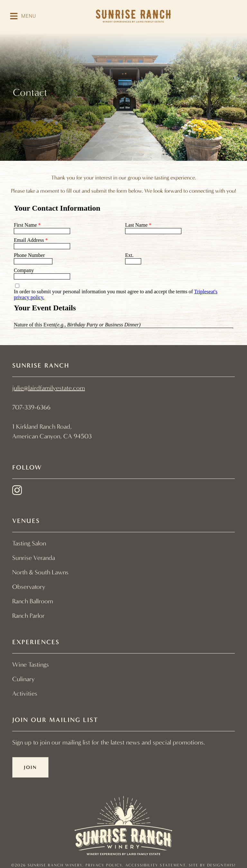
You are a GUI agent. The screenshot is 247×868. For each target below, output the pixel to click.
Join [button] (30, 767)
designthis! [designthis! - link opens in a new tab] (221, 865)
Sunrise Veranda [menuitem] (34, 558)
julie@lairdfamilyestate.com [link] (49, 388)
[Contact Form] (123, 264)
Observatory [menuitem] (29, 587)
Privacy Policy (104, 865)
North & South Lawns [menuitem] (40, 572)
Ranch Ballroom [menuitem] (33, 601)
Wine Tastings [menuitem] (31, 665)
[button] (23, 16)
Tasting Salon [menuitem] (29, 543)
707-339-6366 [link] (31, 407)
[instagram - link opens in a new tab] (17, 492)
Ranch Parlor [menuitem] (28, 616)
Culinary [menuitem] (23, 679)
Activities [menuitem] (25, 694)
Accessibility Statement (156, 865)
